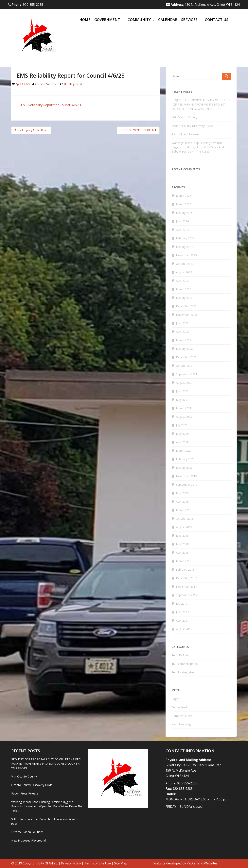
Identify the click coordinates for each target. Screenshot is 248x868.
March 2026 (184, 196)
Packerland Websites (202, 863)
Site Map (121, 863)
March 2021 (184, 408)
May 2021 (182, 400)
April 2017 (182, 621)
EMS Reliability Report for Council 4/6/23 (51, 105)
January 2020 (184, 468)
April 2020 (182, 442)
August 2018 (184, 527)
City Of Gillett (48, 863)
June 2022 (182, 323)
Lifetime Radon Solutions (27, 832)
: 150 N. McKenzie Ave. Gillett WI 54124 (203, 5)
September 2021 (187, 374)
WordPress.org (181, 724)
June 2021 (182, 391)
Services (189, 20)
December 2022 (186, 306)
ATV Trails (183, 655)
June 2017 (182, 612)
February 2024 (185, 238)
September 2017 (187, 595)
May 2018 (182, 544)
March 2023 (184, 289)
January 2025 (184, 213)
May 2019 (182, 493)
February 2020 (185, 459)
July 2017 (182, 604)
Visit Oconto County (184, 117)
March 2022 (184, 340)
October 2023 (185, 264)
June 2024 (182, 221)
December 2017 (186, 578)
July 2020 (182, 425)
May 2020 (182, 434)
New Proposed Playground (28, 840)
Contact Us (217, 20)
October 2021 (185, 366)
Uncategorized (73, 84)
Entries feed (179, 707)
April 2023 (182, 281)
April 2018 (182, 553)
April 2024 (182, 230)
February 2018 (185, 570)
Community (139, 20)
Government (107, 20)
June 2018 (182, 536)
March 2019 (184, 510)
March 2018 (184, 561)
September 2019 (187, 485)
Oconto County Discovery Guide (192, 126)
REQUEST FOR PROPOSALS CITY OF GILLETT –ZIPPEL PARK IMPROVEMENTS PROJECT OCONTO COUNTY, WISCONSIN (201, 104)
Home (85, 20)
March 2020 (184, 451)
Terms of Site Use (97, 863)
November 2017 (186, 587)
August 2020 (184, 417)
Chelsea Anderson (46, 84)
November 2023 (186, 255)
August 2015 (184, 629)
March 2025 (184, 204)
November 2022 (186, 315)
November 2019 (186, 476)
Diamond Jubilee (187, 664)
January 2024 (184, 247)
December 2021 (186, 357)
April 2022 (182, 332)
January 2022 (184, 349)
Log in (176, 699)
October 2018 (185, 519)
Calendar (168, 20)
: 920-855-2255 (26, 5)
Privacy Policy (71, 863)
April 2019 (182, 502)
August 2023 (184, 272)
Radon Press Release (185, 134)
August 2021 (184, 383)
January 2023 (184, 298)
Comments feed (182, 716)
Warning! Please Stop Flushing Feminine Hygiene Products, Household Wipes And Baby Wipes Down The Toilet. (198, 147)
